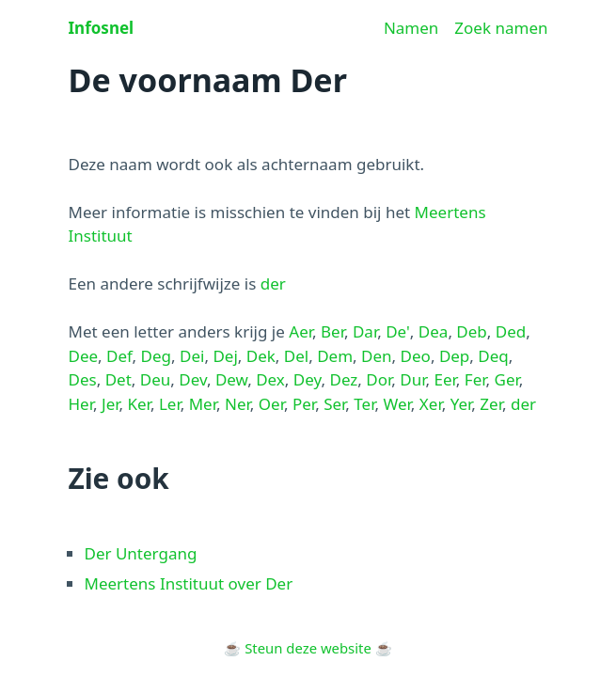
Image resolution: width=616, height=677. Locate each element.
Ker (139, 404)
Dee (84, 356)
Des (83, 379)
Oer (271, 404)
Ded (511, 331)
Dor (379, 379)
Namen (411, 28)
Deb (471, 331)
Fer (475, 379)
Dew (231, 379)
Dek (261, 356)
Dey (308, 379)
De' (398, 331)
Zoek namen (501, 28)
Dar (365, 331)
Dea (434, 331)
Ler (170, 404)
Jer (111, 404)
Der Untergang (141, 553)
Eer (444, 379)
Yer (461, 404)
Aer (300, 331)
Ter (364, 404)
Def (119, 356)
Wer (396, 404)
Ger (507, 379)
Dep (454, 356)
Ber (332, 331)
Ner (237, 404)
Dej (225, 356)
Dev (193, 379)
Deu (156, 379)
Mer (203, 404)
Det (118, 379)
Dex (270, 379)
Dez (343, 379)
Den (377, 356)
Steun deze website (308, 648)
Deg (156, 356)
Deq (493, 356)
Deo (416, 356)
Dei (192, 356)
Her (81, 404)
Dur (412, 379)
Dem (335, 356)
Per (304, 404)
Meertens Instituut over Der (189, 583)
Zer (491, 404)
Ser (334, 404)
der (273, 283)
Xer (431, 404)
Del (296, 356)
